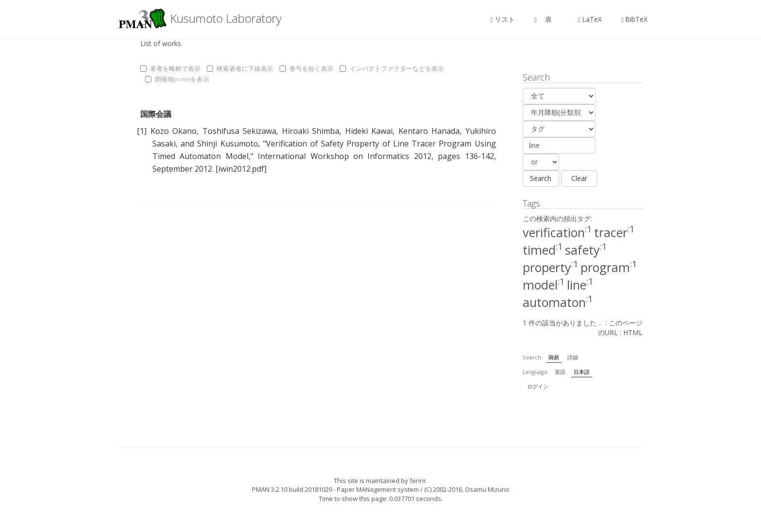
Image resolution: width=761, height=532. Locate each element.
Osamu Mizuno (487, 489)
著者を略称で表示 (170, 68)
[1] (142, 131)
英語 (560, 372)
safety (586, 250)
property (551, 267)
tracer (614, 232)
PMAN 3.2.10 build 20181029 (292, 489)
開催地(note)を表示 (177, 79)
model (544, 285)
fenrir (418, 481)
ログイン (538, 386)
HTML (633, 332)
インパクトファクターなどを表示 (392, 68)
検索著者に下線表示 (240, 68)
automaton (558, 302)
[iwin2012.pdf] (241, 169)
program (609, 267)
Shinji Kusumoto (227, 144)
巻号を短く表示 (306, 68)
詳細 (573, 357)
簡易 (554, 357)
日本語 (582, 372)
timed (543, 250)
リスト (503, 19)
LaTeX (590, 19)
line (580, 285)
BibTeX (634, 19)
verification (557, 232)
